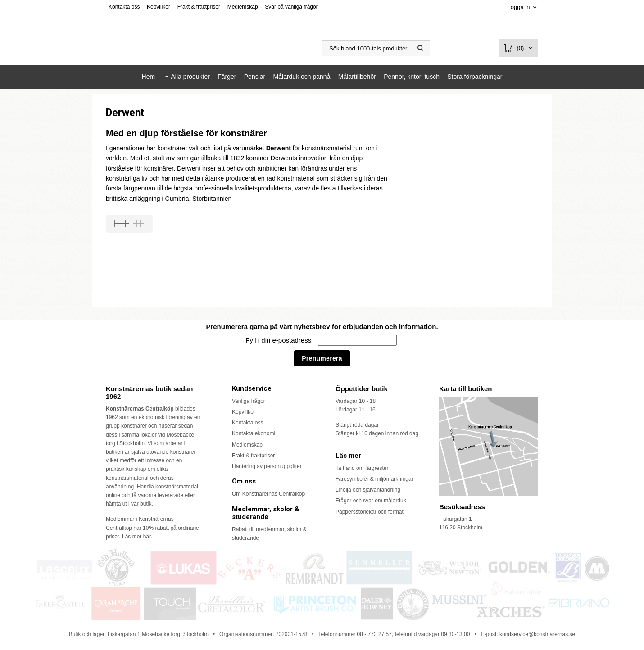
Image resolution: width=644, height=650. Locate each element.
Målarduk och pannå (302, 77)
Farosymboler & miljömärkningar (374, 479)
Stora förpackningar (475, 77)
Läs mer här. (137, 537)
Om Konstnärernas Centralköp (268, 494)
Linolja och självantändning (368, 490)
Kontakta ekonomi (254, 433)
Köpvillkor (159, 7)
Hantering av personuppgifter (267, 466)
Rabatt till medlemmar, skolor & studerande (269, 534)
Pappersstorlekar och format (370, 512)
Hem (149, 77)
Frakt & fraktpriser (199, 7)
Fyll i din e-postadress (279, 340)
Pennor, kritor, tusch (412, 77)
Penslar (255, 77)
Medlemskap (243, 7)
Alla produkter (190, 77)
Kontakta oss (124, 7)
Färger (227, 77)
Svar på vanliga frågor (291, 7)
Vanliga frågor (249, 401)
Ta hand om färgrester (362, 468)
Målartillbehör (357, 77)
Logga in (518, 7)
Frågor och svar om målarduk (371, 501)
